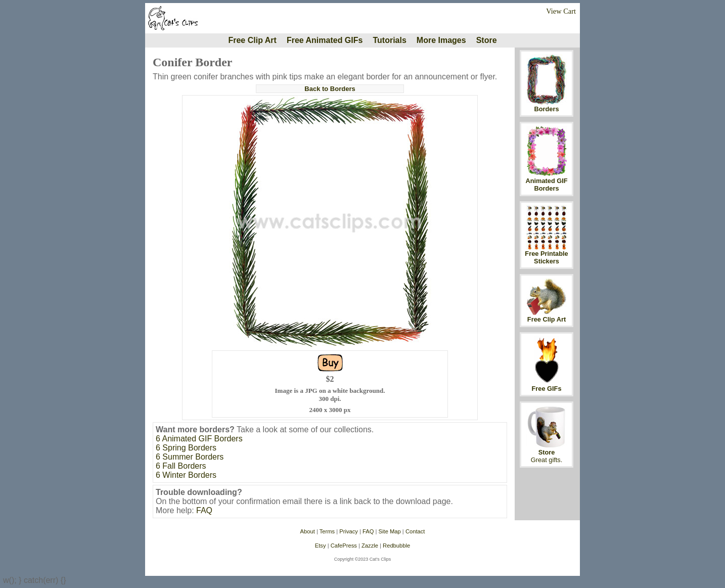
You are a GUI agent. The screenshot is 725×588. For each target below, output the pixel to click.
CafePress (344, 546)
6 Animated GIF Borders (199, 439)
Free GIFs (546, 389)
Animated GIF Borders (546, 185)
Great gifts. (547, 460)
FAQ (204, 510)
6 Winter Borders (186, 475)
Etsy (321, 546)
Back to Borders (330, 89)
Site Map (390, 531)
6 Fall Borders (181, 466)
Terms (327, 531)
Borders (546, 109)
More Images (441, 40)
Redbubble (396, 546)
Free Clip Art (252, 40)
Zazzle (370, 546)
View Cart (561, 11)
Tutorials (389, 40)
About (308, 531)
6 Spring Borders (186, 448)
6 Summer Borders (190, 457)
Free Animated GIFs (325, 40)
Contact (415, 531)
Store (487, 40)
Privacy (349, 531)
